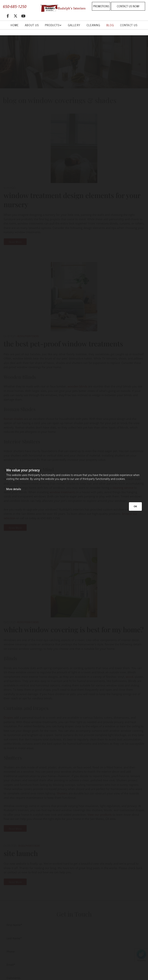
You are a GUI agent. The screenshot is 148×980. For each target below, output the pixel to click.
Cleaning (93, 25)
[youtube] (23, 16)
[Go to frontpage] (62, 8)
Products (52, 25)
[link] (53, 25)
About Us (32, 25)
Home (15, 25)
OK (135, 506)
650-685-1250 (15, 6)
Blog (110, 25)
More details (14, 489)
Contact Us (129, 25)
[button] (101, 6)
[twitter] (15, 16)
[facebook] (8, 16)
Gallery (74, 25)
